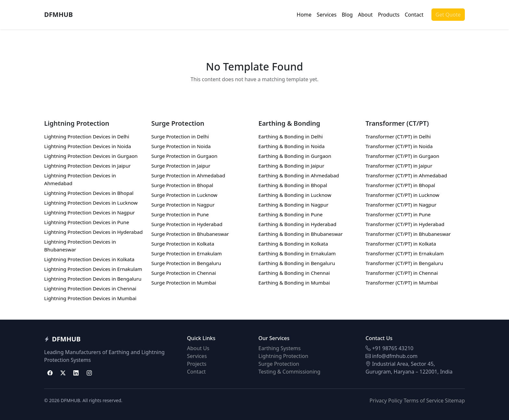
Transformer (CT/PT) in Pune (398, 214)
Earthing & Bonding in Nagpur (293, 205)
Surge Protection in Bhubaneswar (190, 234)
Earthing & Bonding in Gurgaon (295, 156)
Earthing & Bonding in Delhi (291, 136)
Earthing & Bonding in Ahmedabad (299, 175)
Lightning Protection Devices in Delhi (87, 136)
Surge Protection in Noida (181, 146)
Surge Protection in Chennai (184, 273)
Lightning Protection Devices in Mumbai (90, 298)
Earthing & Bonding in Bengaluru (297, 263)
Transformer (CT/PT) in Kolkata (401, 244)
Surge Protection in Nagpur (183, 205)
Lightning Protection (283, 356)
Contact (414, 15)
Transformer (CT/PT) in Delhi (398, 136)
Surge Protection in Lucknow (184, 195)
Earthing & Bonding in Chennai (294, 273)
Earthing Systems (279, 348)
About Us (198, 348)
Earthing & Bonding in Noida (292, 146)
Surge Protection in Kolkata (183, 244)
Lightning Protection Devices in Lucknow (91, 203)
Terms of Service (423, 401)
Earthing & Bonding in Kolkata (293, 244)
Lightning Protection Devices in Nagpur (89, 212)
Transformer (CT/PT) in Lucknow (402, 195)
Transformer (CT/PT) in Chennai (402, 273)
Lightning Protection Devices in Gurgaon (91, 156)
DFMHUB (58, 14)
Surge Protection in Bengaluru (186, 263)
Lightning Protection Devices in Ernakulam (93, 269)
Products (389, 15)
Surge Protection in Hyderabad (187, 224)
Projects (197, 364)
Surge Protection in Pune (180, 214)
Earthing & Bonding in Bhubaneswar (301, 234)
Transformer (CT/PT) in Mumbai (402, 283)
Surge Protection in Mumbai (184, 283)
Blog (347, 15)
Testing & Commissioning (289, 372)
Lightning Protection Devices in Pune (87, 222)
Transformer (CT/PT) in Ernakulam (405, 253)
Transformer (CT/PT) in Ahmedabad (406, 175)
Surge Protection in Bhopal (182, 185)
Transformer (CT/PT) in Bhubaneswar (408, 234)
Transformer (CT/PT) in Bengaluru (404, 263)
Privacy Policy (386, 401)
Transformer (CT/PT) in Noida (399, 146)
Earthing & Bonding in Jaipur (291, 166)
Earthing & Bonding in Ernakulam (297, 253)
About (365, 15)
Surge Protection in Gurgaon (184, 156)
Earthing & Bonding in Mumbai (294, 283)
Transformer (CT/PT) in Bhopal (400, 185)
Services (327, 15)
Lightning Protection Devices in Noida (88, 146)
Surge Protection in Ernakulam (186, 253)
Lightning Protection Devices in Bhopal (89, 193)
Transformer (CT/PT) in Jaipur (399, 166)
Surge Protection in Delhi (180, 136)
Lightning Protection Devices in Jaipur (87, 166)
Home (304, 15)
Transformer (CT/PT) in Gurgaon (402, 156)
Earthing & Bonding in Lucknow (295, 195)
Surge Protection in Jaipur (181, 166)
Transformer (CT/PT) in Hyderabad (405, 224)
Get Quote (448, 15)
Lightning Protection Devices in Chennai (90, 288)
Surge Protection (279, 364)
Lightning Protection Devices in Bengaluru (93, 279)
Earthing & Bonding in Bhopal (293, 185)
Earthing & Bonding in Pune (291, 214)
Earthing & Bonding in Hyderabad (297, 224)
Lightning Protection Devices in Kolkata (89, 259)
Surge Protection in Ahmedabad (188, 175)
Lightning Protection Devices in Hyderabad (93, 232)
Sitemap (455, 401)
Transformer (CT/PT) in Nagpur (401, 205)
